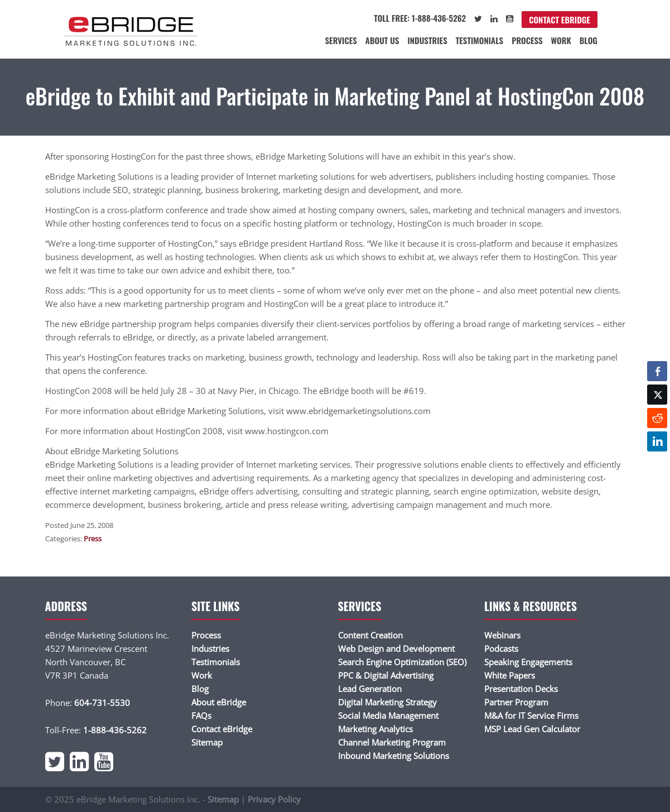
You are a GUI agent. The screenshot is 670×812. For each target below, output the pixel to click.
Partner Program (516, 702)
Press (93, 539)
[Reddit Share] (657, 418)
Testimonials (479, 40)
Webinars (502, 635)
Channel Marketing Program (392, 742)
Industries (427, 40)
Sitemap (207, 742)
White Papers (510, 675)
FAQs (201, 715)
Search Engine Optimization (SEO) (402, 662)
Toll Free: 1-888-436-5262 (420, 18)
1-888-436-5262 (115, 730)
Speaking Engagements (528, 662)
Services (341, 40)
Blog (589, 40)
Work (561, 40)
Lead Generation (370, 689)
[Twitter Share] (657, 395)
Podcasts (501, 648)
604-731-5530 (102, 703)
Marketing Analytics (375, 729)
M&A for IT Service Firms (531, 715)
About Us (382, 40)
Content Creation (370, 635)
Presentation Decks (521, 689)
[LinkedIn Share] (657, 441)
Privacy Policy (274, 799)
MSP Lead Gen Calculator (532, 729)
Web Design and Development (396, 648)
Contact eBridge (560, 20)
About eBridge (219, 702)
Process (527, 40)
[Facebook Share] (657, 371)
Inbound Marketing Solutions (394, 756)
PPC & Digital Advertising (386, 675)
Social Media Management (388, 715)
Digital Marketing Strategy (387, 702)
